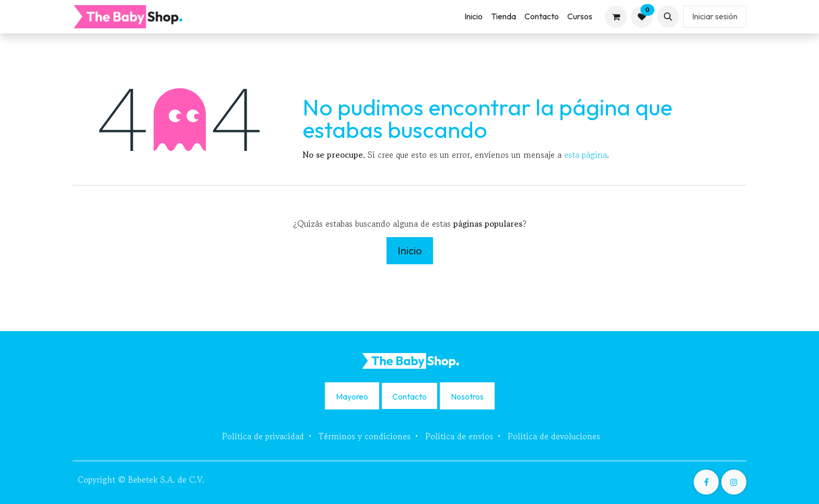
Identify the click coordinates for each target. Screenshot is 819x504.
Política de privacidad (263, 436)
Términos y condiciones (365, 436)
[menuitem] (473, 16)
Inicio (410, 250)
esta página (586, 155)
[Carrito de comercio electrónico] (616, 17)
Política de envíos (459, 436)
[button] (668, 17)
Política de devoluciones (554, 436)
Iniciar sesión (715, 16)
